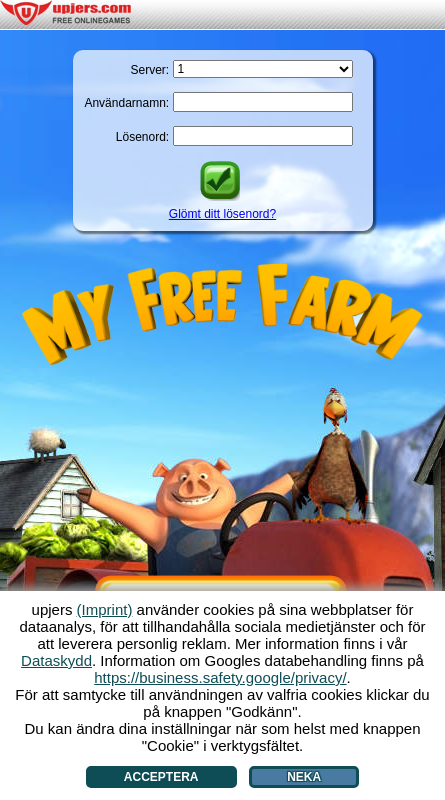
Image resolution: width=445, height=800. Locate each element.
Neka (304, 777)
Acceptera (161, 777)
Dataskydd (56, 660)
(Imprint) (105, 609)
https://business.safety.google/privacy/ (220, 677)
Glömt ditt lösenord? (222, 214)
